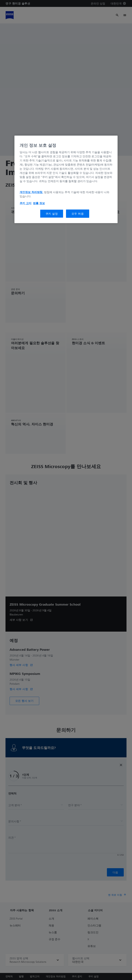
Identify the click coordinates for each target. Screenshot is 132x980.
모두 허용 (78, 214)
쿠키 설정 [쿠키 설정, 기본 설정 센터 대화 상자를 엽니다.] (52, 214)
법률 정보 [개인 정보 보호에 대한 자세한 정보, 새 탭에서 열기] (39, 203)
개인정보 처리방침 (31, 192)
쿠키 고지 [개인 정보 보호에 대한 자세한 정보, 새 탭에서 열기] (26, 203)
